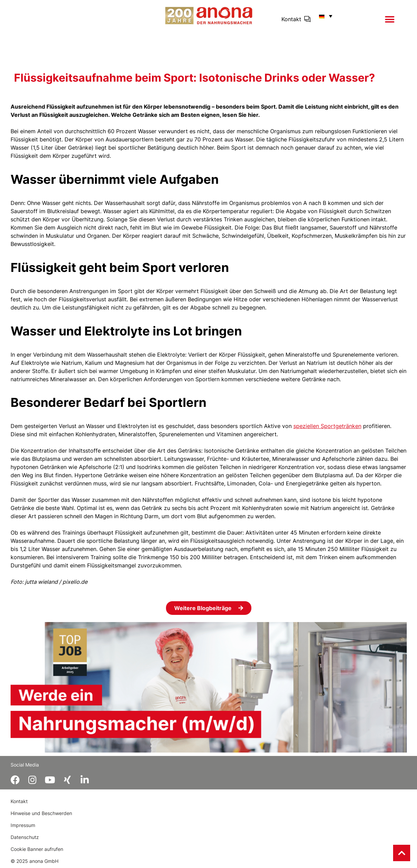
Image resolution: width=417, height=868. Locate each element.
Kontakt (291, 19)
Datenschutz (25, 837)
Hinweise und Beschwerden (41, 813)
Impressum (23, 825)
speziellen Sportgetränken (327, 426)
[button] (390, 19)
